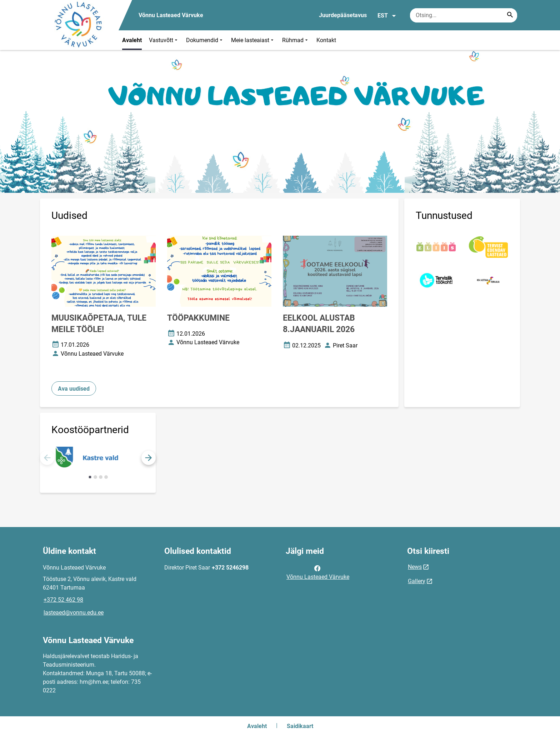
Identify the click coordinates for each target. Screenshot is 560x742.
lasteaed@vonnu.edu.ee (74, 613)
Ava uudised (74, 389)
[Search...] (510, 15)
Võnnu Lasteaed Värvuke (318, 572)
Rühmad (296, 40)
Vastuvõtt (164, 40)
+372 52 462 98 (63, 600)
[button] (149, 458)
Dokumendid (205, 40)
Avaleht (132, 40)
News (415, 567)
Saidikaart (300, 726)
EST (387, 16)
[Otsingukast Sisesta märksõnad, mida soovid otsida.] (464, 15)
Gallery (417, 581)
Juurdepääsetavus (343, 15)
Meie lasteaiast (253, 40)
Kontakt (326, 40)
